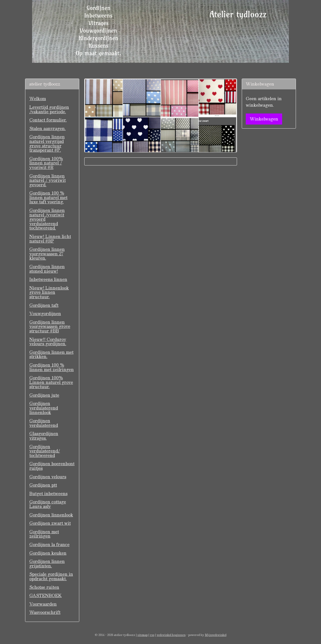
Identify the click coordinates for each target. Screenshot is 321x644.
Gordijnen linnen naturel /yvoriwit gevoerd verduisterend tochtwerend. (47, 219)
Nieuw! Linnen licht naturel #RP (50, 239)
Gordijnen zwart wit (50, 523)
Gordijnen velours (48, 477)
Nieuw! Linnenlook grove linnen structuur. (49, 292)
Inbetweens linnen (48, 279)
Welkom (38, 99)
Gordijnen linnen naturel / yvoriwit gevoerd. (48, 180)
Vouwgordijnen (45, 313)
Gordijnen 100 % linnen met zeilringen (52, 367)
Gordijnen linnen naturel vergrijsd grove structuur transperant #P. (47, 143)
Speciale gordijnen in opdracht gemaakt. (51, 576)
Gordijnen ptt (43, 485)
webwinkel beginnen (171, 635)
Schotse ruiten (44, 587)
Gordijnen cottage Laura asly (48, 504)
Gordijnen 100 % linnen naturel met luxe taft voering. (48, 197)
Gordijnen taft (44, 305)
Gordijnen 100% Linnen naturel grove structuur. (51, 382)
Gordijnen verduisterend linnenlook (44, 408)
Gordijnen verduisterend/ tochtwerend (45, 451)
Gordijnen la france (49, 544)
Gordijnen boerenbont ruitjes (52, 466)
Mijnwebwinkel (216, 635)
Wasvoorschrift (45, 612)
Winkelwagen (264, 119)
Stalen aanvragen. (48, 128)
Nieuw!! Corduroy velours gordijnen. (48, 342)
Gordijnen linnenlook (51, 515)
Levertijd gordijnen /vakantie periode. (49, 109)
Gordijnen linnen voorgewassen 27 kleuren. (47, 254)
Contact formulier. (48, 120)
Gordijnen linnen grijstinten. (47, 564)
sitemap (143, 635)
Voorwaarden (43, 604)
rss (152, 635)
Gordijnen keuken (48, 553)
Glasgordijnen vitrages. (44, 436)
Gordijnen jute (44, 395)
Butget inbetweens (48, 493)
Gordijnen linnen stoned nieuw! (47, 269)
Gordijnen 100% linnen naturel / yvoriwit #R (46, 163)
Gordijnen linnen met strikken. (51, 354)
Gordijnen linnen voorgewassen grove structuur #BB (50, 326)
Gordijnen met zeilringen (44, 534)
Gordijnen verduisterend (44, 423)
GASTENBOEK (46, 595)
